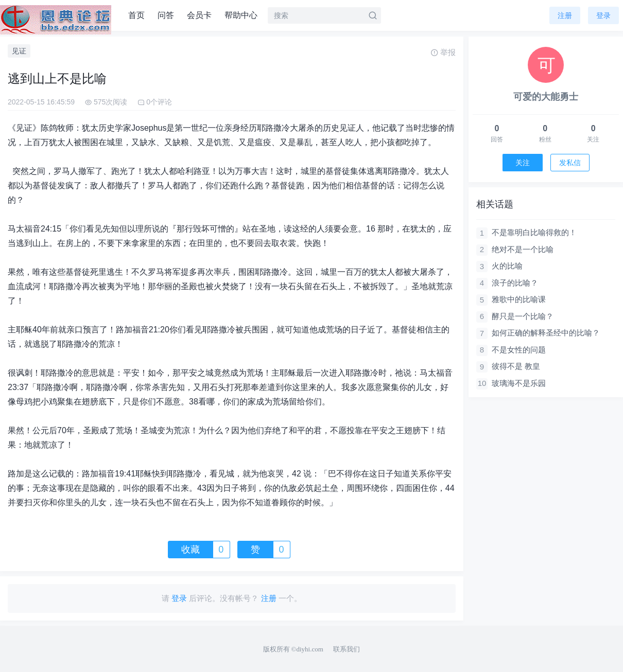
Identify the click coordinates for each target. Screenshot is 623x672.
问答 (166, 15)
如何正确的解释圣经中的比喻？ (546, 333)
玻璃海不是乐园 (519, 383)
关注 (523, 163)
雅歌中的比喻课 (519, 299)
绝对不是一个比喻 (523, 249)
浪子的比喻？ (515, 283)
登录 (603, 15)
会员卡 (199, 15)
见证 (19, 51)
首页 (136, 15)
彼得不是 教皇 (516, 366)
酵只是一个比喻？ (523, 316)
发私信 (570, 163)
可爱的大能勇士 (546, 97)
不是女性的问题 (519, 350)
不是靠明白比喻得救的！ (534, 232)
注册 (565, 15)
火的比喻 (507, 266)
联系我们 (347, 649)
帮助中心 (241, 15)
